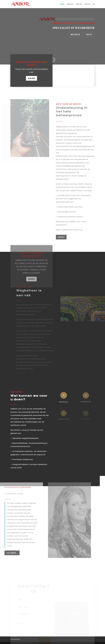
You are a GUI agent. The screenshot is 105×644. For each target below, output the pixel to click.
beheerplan (64, 401)
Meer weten (75, 34)
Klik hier (31, 78)
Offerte (31, 284)
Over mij (79, 4)
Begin (62, 4)
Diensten (70, 4)
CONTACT (61, 237)
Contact (88, 4)
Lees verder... (12, 561)
